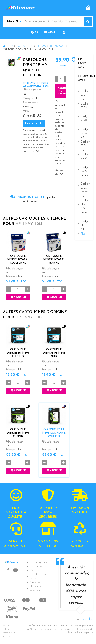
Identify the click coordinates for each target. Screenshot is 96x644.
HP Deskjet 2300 (85, 155)
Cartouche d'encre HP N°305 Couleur (18, 353)
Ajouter (18, 297)
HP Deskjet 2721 (85, 91)
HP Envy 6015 (58, 47)
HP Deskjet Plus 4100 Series (85, 204)
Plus (83, 234)
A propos (35, 582)
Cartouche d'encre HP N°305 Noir (54, 353)
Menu (50, 33)
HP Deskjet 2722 (85, 104)
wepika (7, 636)
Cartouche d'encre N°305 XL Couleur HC (18, 260)
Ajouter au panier (62, 91)
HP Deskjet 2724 (85, 142)
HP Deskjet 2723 (85, 129)
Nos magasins (38, 562)
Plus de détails (34, 123)
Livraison (35, 570)
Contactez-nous (39, 566)
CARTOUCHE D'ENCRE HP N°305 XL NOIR (18, 433)
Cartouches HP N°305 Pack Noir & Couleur (54, 433)
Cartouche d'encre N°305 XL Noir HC (54, 260)
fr (35, 33)
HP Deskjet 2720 (85, 116)
